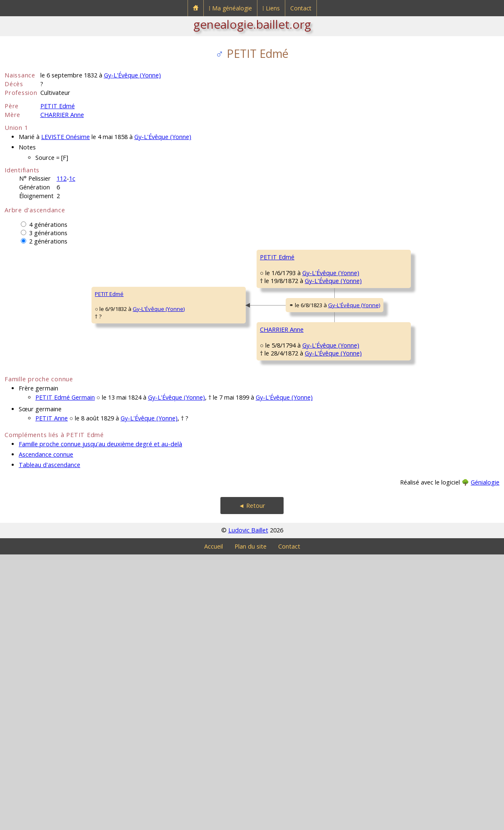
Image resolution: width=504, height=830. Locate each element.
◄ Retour (252, 781)
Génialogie (485, 758)
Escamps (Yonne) (447, 372)
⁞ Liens (271, 8)
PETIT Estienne (403, 257)
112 (62, 178)
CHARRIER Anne (62, 115)
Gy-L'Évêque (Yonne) (132, 75)
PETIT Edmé (58, 106)
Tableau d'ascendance (49, 740)
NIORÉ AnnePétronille (275, 585)
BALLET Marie (402, 407)
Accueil (214, 822)
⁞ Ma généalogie (230, 8)
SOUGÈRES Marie (407, 606)
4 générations (48, 225)
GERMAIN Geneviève (286, 382)
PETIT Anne (52, 694)
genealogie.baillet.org (252, 24)
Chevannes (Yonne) (328, 497)
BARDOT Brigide (405, 507)
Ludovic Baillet (248, 806)
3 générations (48, 233)
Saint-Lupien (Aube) (450, 572)
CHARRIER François (283, 482)
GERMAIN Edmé (404, 357)
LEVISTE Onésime (65, 137)
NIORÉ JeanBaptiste (399, 560)
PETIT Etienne (277, 282)
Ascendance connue (46, 730)
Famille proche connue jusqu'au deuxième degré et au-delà (100, 719)
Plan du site (251, 822)
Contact (301, 8)
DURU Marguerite (407, 307)
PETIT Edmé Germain (65, 673)
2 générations (48, 241)
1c (72, 178)
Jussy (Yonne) (315, 596)
